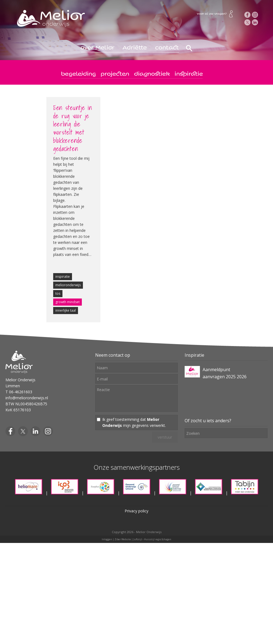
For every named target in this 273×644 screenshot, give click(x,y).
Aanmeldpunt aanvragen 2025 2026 (225, 373)
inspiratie (63, 277)
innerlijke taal (66, 310)
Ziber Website (123, 539)
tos (58, 293)
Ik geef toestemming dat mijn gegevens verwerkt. (134, 422)
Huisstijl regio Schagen (158, 539)
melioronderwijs (68, 285)
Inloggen (107, 539)
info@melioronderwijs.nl (27, 398)
